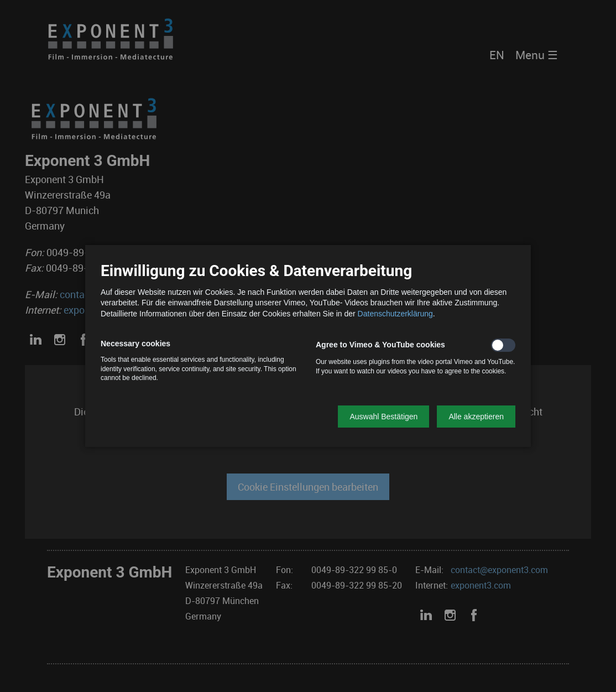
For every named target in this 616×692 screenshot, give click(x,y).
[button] (383, 417)
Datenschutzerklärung (395, 314)
